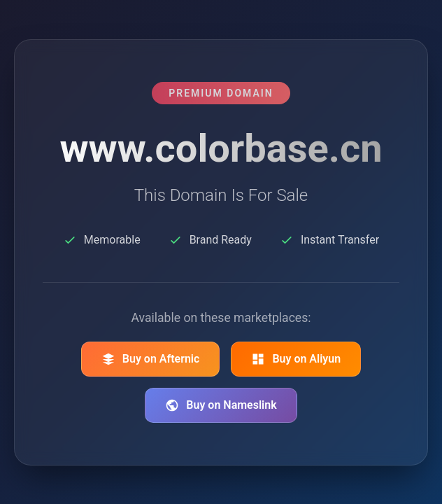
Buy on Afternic (151, 359)
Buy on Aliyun (296, 359)
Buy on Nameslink (221, 405)
